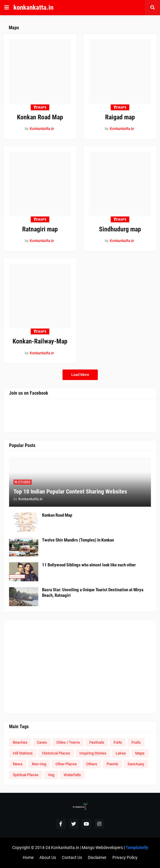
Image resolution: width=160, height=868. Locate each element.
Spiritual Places (26, 775)
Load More (80, 375)
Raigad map (120, 117)
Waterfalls (72, 775)
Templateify (137, 848)
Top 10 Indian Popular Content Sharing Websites (70, 491)
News (18, 764)
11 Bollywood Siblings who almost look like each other (89, 565)
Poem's (112, 764)
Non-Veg (39, 764)
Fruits (136, 742)
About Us (48, 857)
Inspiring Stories (93, 753)
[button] (7, 8)
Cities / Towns (68, 742)
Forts (118, 742)
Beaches (20, 742)
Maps (140, 753)
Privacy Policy (125, 857)
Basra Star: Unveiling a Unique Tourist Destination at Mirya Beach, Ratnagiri (93, 593)
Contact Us (72, 857)
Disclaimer (97, 857)
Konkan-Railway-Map (40, 341)
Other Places (66, 764)
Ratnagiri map (40, 229)
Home (28, 857)
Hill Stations (23, 753)
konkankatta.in (33, 7)
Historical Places (56, 753)
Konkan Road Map (40, 117)
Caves (42, 742)
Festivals (97, 742)
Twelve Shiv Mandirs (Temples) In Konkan (78, 540)
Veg (51, 775)
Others (92, 764)
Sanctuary (136, 764)
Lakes (121, 753)
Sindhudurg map (120, 229)
